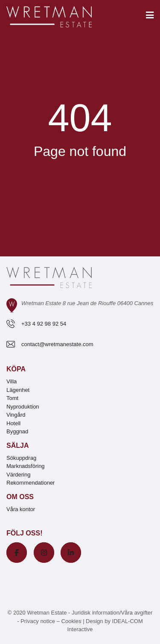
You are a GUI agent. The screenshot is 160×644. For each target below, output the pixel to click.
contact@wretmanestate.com (57, 344)
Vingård (16, 415)
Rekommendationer (31, 483)
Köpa (16, 369)
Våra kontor (21, 509)
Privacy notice (38, 621)
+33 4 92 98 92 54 (44, 324)
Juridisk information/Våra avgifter (112, 613)
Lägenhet (18, 390)
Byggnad (17, 431)
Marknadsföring (26, 466)
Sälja (17, 446)
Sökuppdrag (21, 458)
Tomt (12, 398)
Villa (12, 381)
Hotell (13, 423)
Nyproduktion (23, 407)
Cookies (71, 621)
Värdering (18, 475)
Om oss (20, 497)
